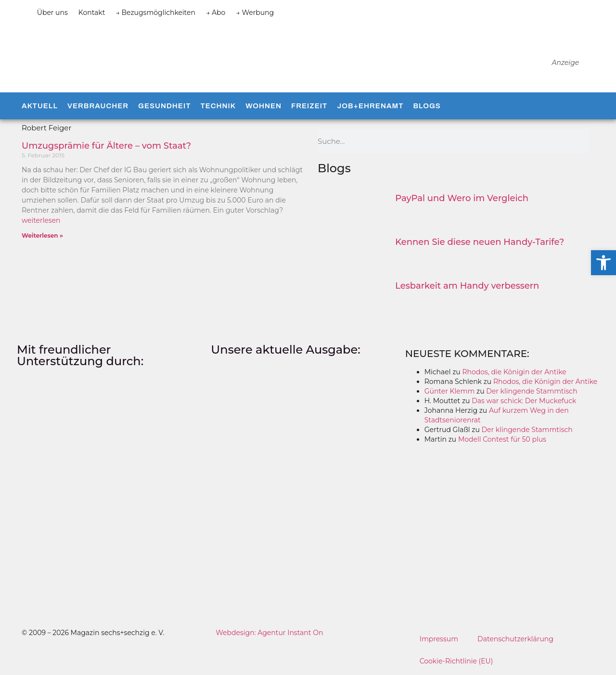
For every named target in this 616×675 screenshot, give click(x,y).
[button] (603, 263)
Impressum (439, 639)
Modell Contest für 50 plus (502, 439)
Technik (218, 106)
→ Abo (216, 13)
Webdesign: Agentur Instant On (269, 633)
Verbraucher (98, 106)
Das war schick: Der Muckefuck (524, 401)
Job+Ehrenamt (370, 106)
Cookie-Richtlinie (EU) (456, 661)
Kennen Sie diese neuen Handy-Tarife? (480, 242)
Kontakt (92, 13)
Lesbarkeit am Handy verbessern (467, 286)
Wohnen (263, 106)
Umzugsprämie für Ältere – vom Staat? (106, 146)
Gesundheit (164, 106)
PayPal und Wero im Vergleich (462, 198)
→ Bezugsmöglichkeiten (155, 13)
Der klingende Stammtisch (532, 391)
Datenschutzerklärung (515, 639)
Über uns (52, 13)
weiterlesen (41, 220)
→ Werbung (255, 13)
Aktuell (40, 106)
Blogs (427, 106)
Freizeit (309, 106)
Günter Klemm (450, 391)
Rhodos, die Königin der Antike (514, 372)
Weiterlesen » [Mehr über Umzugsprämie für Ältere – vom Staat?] (42, 236)
